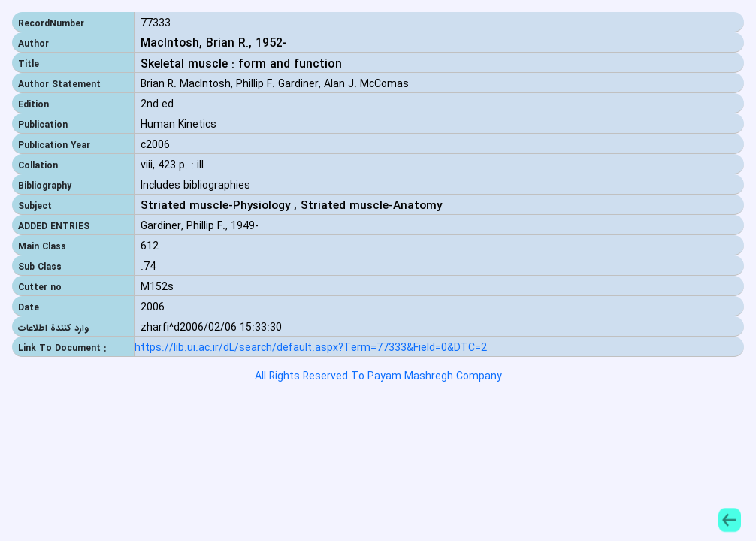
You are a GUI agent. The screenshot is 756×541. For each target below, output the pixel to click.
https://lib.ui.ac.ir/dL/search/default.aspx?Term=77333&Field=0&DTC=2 (311, 348)
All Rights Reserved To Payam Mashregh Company (378, 376)
